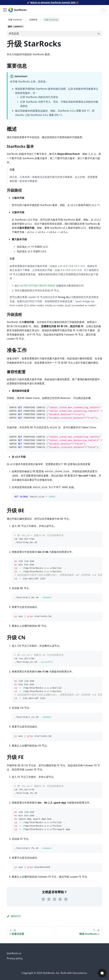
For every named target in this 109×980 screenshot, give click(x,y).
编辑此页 (14, 916)
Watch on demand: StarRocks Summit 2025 (53, 2)
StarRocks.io (14, 953)
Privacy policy (15, 958)
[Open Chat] (102, 973)
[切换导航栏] (5, 10)
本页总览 (14, 33)
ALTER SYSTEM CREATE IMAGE (38, 286)
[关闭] (107, 3)
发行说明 (61, 89)
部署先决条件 (40, 111)
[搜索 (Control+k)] (104, 10)
